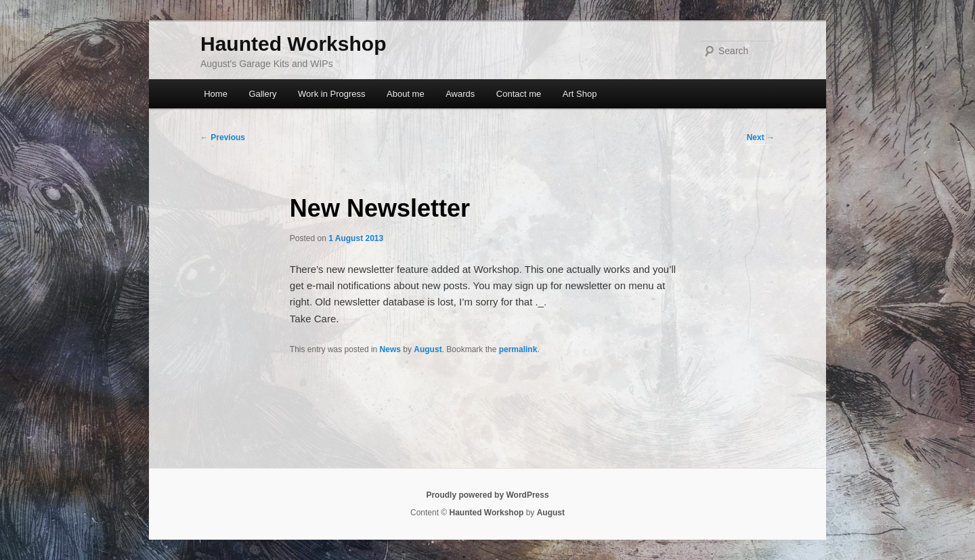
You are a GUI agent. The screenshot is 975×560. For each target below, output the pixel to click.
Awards (460, 94)
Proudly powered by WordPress (487, 495)
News (390, 349)
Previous (223, 137)
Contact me (519, 94)
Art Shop (580, 94)
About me (406, 94)
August (428, 349)
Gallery (262, 94)
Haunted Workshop (293, 44)
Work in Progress (331, 94)
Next (761, 137)
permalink (518, 349)
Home (216, 94)
